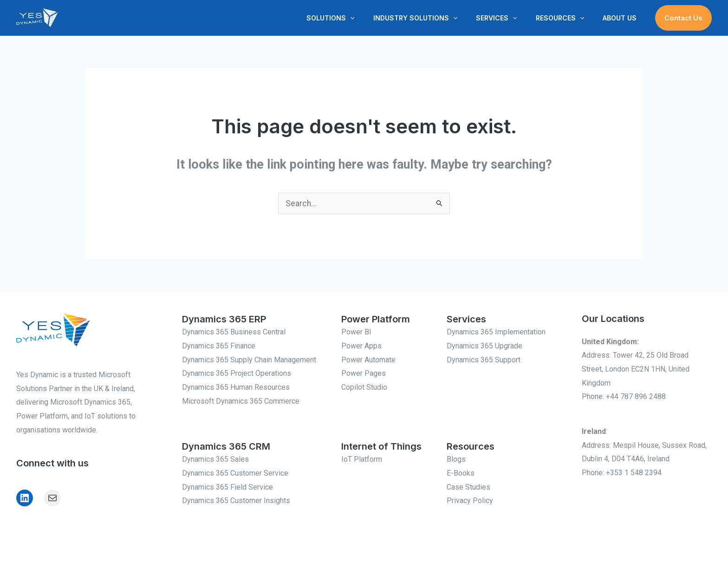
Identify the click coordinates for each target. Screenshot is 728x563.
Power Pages (364, 374)
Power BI (356, 332)
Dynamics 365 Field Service (227, 488)
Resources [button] (568, 18)
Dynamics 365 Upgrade (484, 346)
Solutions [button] (355, 18)
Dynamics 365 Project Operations (237, 374)
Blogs (456, 460)
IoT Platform (362, 460)
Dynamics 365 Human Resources (236, 388)
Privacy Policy (470, 501)
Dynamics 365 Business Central (234, 332)
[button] (375, 18)
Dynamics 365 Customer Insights (236, 501)
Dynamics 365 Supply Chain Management (249, 360)
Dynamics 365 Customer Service (235, 474)
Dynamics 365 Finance (219, 346)
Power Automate (368, 360)
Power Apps (361, 346)
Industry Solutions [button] (435, 18)
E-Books (461, 474)
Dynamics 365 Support (484, 360)
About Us (622, 18)
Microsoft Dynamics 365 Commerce (241, 402)
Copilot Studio (364, 388)
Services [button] (510, 18)
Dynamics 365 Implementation (496, 332)
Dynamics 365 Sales (215, 460)
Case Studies (468, 488)
